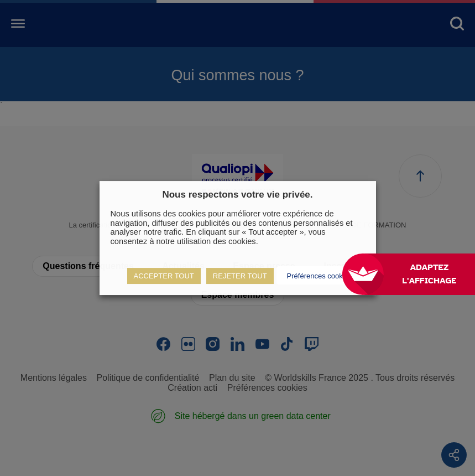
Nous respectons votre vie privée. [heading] (237, 195)
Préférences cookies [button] (320, 276)
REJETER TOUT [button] (240, 276)
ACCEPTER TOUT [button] (164, 276)
